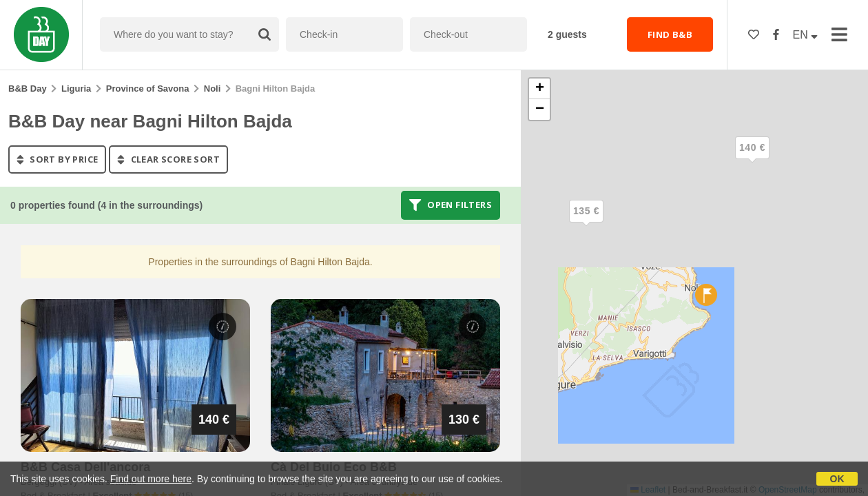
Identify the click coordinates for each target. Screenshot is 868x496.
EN (806, 35)
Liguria (76, 89)
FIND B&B (670, 34)
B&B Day (28, 89)
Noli (213, 89)
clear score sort (168, 159)
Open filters (451, 205)
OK (837, 479)
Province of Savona (148, 89)
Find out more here (151, 479)
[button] (752, 159)
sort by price (57, 159)
